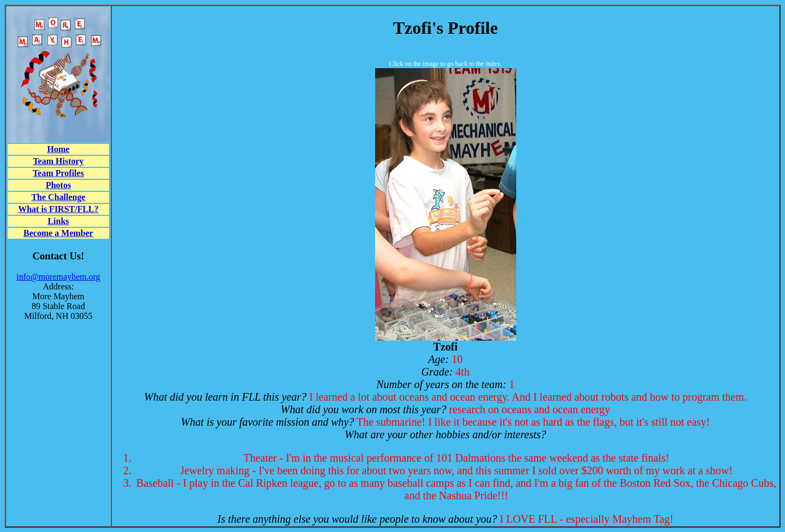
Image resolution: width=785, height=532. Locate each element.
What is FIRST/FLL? (58, 209)
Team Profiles (58, 173)
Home (59, 149)
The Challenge (58, 197)
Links (58, 221)
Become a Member (58, 233)
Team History (58, 161)
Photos (58, 185)
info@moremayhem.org (58, 277)
